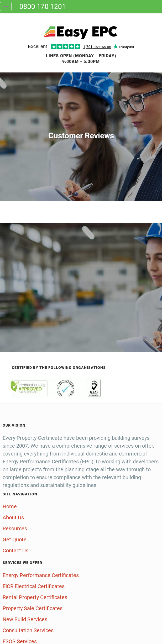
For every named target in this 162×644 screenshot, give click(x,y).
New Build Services (25, 619)
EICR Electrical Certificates (34, 586)
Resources (15, 528)
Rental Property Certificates (35, 597)
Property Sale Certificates (33, 608)
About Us (13, 517)
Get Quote (15, 540)
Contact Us (15, 551)
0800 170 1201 (43, 7)
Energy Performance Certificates (41, 575)
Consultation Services (28, 630)
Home (10, 506)
